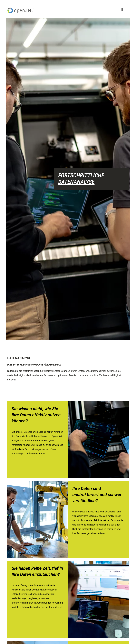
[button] (122, 10)
